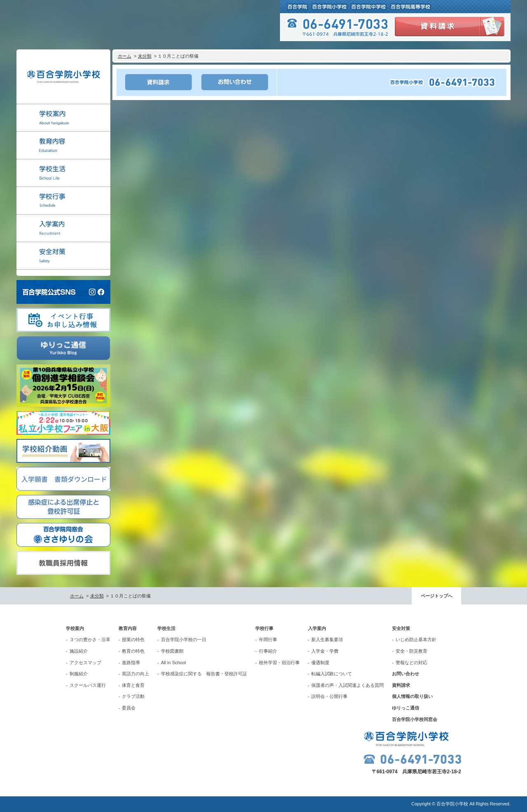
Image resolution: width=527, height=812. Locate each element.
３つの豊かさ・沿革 (90, 639)
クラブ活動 (133, 696)
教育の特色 (133, 651)
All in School (174, 663)
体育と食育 (133, 685)
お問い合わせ (406, 674)
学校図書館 (172, 651)
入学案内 (317, 628)
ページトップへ (437, 596)
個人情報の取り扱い (412, 696)
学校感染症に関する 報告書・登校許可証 (204, 674)
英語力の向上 (135, 674)
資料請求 (401, 685)
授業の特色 (133, 639)
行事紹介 (268, 651)
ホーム (125, 56)
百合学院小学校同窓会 (415, 719)
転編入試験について (332, 674)
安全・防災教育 (412, 651)
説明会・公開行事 (329, 696)
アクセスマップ (85, 663)
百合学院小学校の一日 (184, 639)
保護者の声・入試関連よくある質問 (347, 685)
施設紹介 (79, 651)
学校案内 (75, 628)
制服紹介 (79, 674)
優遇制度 (320, 663)
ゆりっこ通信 (406, 708)
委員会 (129, 708)
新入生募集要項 (327, 639)
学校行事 (264, 628)
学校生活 (166, 628)
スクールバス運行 (88, 685)
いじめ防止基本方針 (416, 639)
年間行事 (268, 639)
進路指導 (131, 663)
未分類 (145, 56)
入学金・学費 (325, 651)
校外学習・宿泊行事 (279, 663)
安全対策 (401, 628)
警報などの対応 (412, 663)
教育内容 (128, 628)
